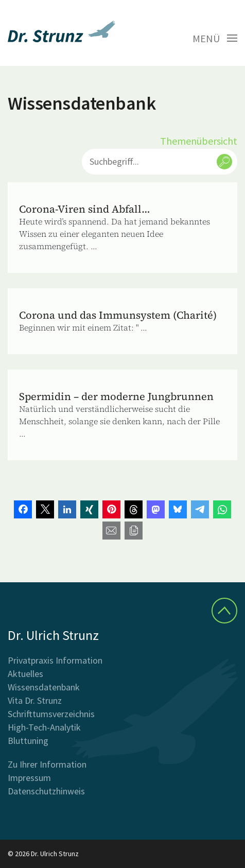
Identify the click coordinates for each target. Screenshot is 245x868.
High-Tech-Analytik (44, 727)
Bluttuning (28, 741)
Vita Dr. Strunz (35, 700)
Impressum (29, 778)
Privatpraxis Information (55, 660)
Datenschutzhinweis (46, 791)
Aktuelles (25, 674)
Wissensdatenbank (44, 687)
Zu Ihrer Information (47, 764)
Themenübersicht (199, 141)
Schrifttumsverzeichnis (51, 714)
